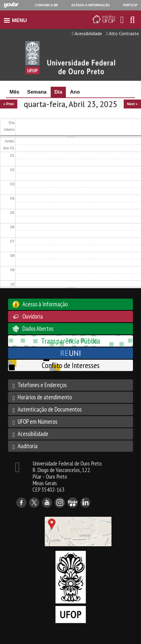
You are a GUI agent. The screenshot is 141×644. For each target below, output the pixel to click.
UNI (71, 353)
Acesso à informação (90, 5)
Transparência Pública (71, 341)
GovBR (11, 5)
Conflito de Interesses (71, 365)
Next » (132, 104)
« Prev (9, 104)
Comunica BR (46, 5)
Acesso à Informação (45, 304)
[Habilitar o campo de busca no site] (132, 21)
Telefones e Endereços (42, 385)
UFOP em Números (37, 422)
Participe (131, 5)
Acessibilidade (87, 33)
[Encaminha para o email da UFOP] (122, 20)
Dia (60, 92)
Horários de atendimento (45, 397)
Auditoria (28, 446)
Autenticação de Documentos (50, 409)
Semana (37, 92)
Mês (14, 92)
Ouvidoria (33, 316)
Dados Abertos (38, 329)
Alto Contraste (123, 33)
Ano (75, 92)
